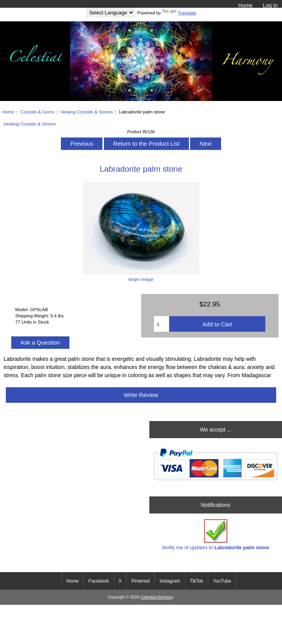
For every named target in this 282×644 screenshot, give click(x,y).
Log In (270, 5)
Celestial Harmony (157, 597)
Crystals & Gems (37, 112)
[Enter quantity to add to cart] (162, 324)
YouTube (222, 581)
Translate (179, 13)
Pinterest (141, 581)
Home (245, 5)
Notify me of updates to (216, 535)
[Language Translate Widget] (110, 13)
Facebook (99, 581)
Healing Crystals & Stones (87, 112)
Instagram (170, 581)
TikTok (197, 581)
